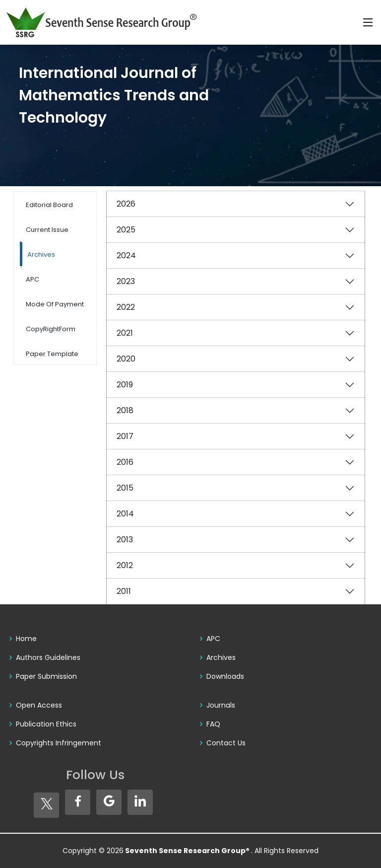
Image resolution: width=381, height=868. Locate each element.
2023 (126, 281)
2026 (126, 204)
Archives (221, 657)
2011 (124, 591)
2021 (125, 333)
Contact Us (226, 743)
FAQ (213, 724)
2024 (126, 255)
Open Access (39, 705)
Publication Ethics (46, 724)
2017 (125, 436)
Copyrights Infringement (59, 743)
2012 (125, 565)
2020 (126, 359)
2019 (125, 385)
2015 (125, 488)
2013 (125, 540)
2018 (125, 410)
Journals (221, 705)
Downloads (225, 676)
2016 (125, 462)
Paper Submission (46, 676)
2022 (126, 307)
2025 (126, 230)
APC (213, 639)
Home (26, 639)
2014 (125, 514)
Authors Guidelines (48, 657)
